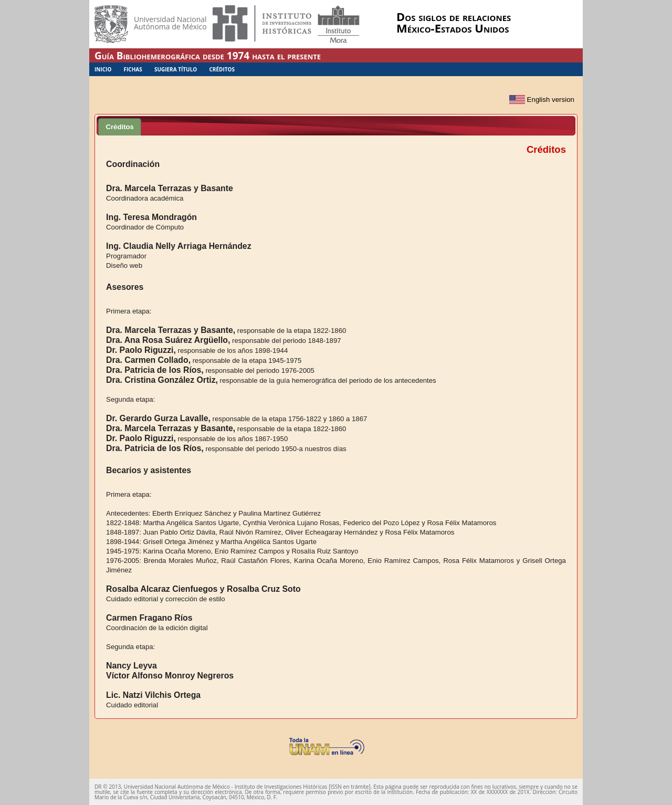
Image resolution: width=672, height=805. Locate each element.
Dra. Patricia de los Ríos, (155, 370)
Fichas (133, 69)
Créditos (222, 69)
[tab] (120, 127)
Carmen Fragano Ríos (149, 618)
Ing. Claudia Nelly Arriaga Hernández (178, 246)
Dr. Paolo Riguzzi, (141, 350)
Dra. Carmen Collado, (148, 360)
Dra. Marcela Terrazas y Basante (170, 188)
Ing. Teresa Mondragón (151, 217)
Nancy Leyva (132, 666)
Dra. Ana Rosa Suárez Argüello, (168, 340)
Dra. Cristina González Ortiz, (162, 380)
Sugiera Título (176, 69)
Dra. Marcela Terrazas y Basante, (171, 330)
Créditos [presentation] (120, 127)
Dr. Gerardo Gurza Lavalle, (158, 418)
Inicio (103, 69)
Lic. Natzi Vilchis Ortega (153, 695)
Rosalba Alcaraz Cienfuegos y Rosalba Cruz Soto (203, 589)
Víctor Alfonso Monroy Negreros (170, 676)
